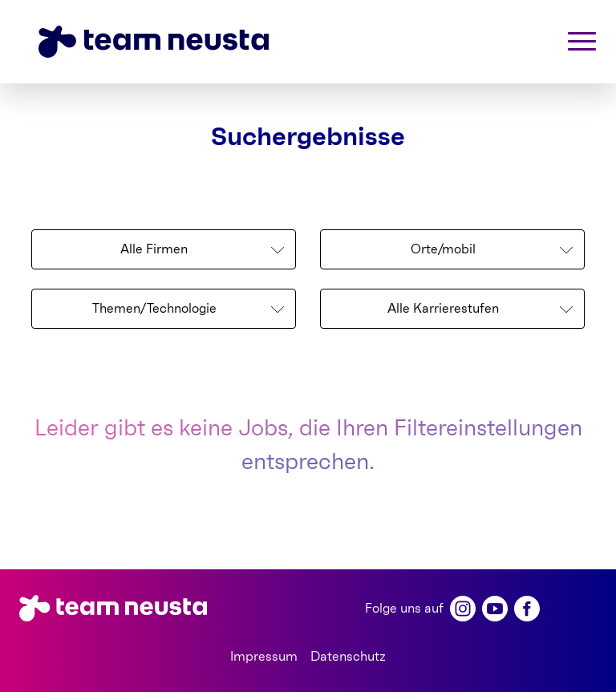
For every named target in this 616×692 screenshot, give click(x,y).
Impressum (264, 657)
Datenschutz (348, 657)
